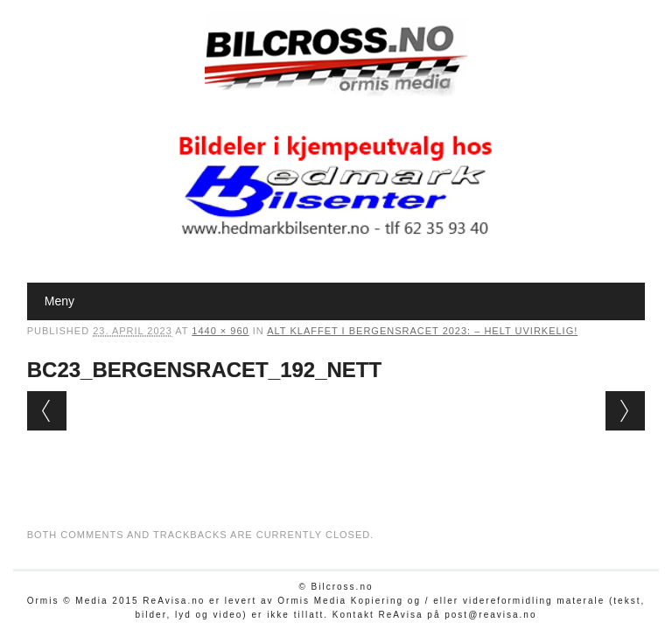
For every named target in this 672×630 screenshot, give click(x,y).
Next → (625, 411)
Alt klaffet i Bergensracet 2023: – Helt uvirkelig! (422, 331)
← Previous (47, 411)
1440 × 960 (220, 331)
